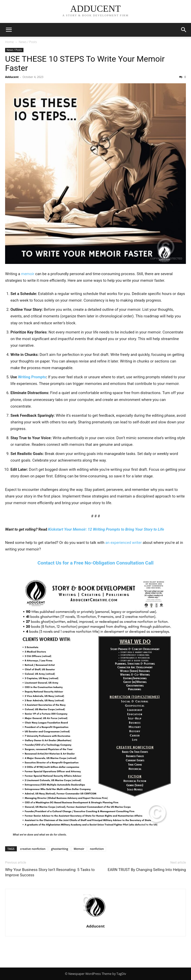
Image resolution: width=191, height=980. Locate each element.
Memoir (79, 849)
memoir (28, 274)
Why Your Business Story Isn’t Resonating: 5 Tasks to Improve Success (50, 872)
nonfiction (97, 849)
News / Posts (28, 42)
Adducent (12, 77)
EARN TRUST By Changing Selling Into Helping (147, 870)
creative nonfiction (33, 849)
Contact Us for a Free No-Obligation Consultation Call (95, 563)
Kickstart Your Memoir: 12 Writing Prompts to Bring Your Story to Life (106, 529)
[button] (9, 30)
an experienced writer (124, 543)
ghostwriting (60, 849)
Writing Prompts (32, 377)
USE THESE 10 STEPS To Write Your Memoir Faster (85, 63)
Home (9, 42)
